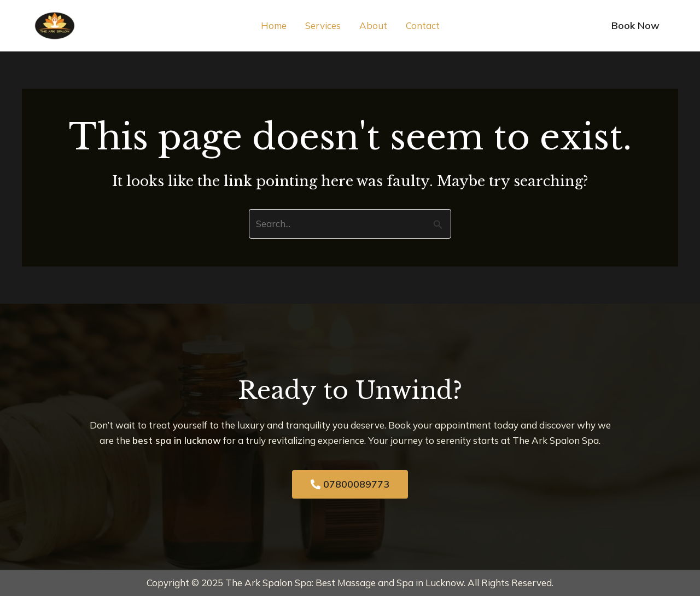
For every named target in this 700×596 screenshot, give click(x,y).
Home (274, 25)
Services (323, 25)
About (373, 25)
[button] (635, 26)
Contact (423, 25)
